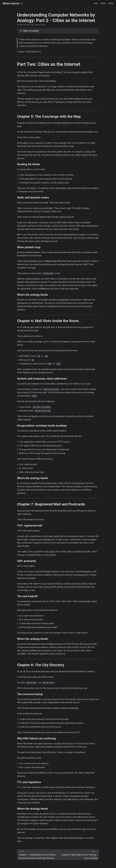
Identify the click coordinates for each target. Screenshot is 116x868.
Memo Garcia (11, 3)
